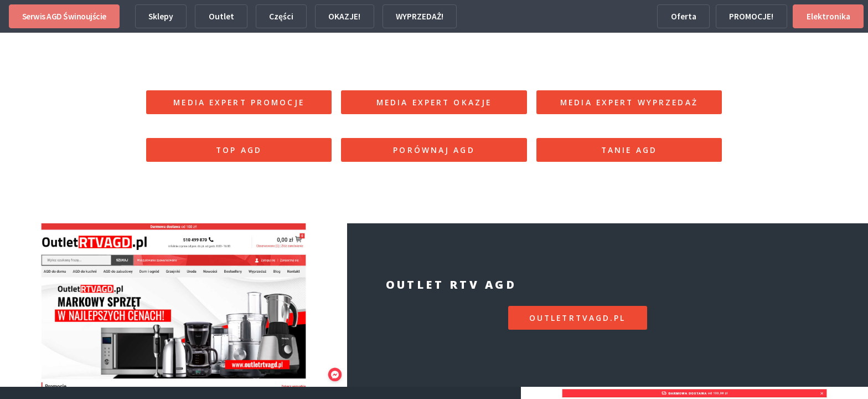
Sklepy (161, 16)
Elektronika (828, 16)
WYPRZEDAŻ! (420, 16)
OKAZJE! (344, 16)
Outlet (221, 16)
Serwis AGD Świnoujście (64, 16)
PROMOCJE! (751, 16)
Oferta (684, 16)
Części (281, 16)
